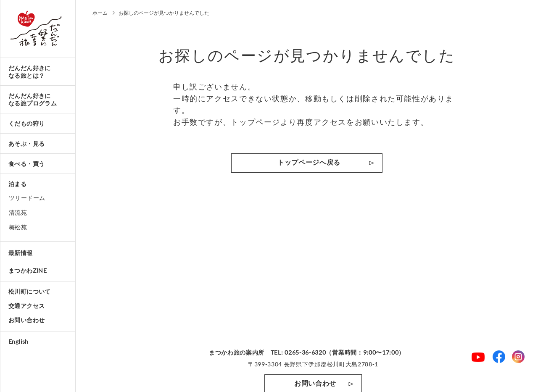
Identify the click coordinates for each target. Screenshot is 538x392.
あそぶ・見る (26, 143)
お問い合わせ (26, 320)
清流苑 (18, 212)
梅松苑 (18, 227)
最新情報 (21, 253)
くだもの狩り (26, 123)
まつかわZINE (28, 270)
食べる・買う (26, 164)
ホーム (100, 13)
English (18, 341)
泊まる (17, 184)
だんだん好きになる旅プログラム (33, 99)
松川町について (30, 291)
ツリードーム (27, 198)
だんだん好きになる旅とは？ (30, 72)
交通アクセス (26, 306)
